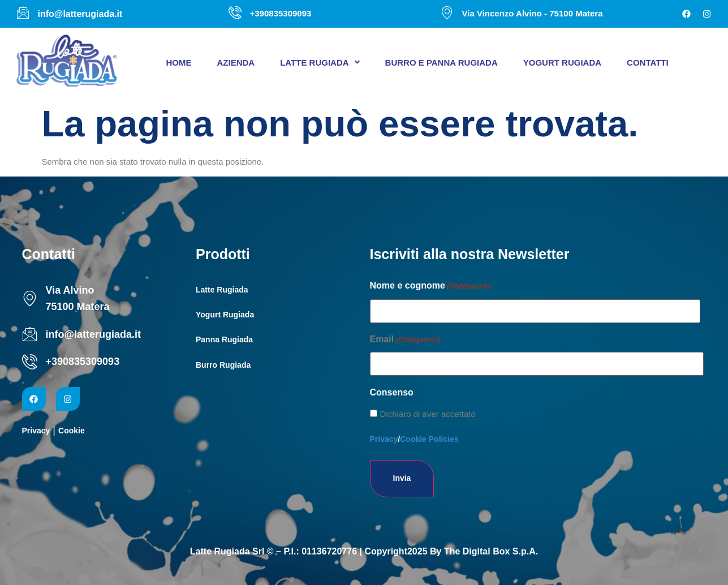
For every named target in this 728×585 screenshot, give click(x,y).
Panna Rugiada (224, 339)
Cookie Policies (429, 439)
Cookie (72, 431)
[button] (320, 63)
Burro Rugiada (223, 365)
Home (179, 63)
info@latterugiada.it (94, 334)
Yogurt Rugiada (562, 63)
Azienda (236, 63)
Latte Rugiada (320, 63)
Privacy (36, 431)
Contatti (648, 63)
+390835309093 (83, 362)
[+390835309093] (30, 362)
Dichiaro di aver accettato (428, 414)
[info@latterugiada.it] (30, 334)
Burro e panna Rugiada (441, 63)
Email (405, 340)
